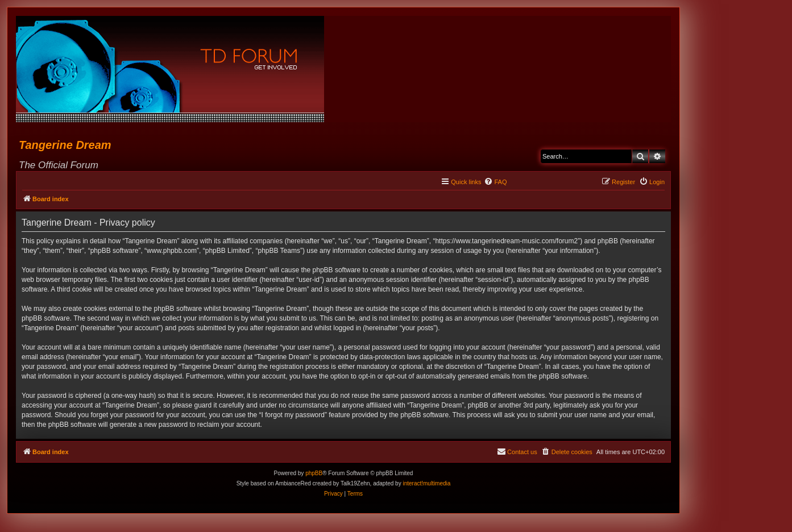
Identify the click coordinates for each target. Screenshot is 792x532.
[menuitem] (495, 182)
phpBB (314, 473)
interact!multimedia (426, 483)
